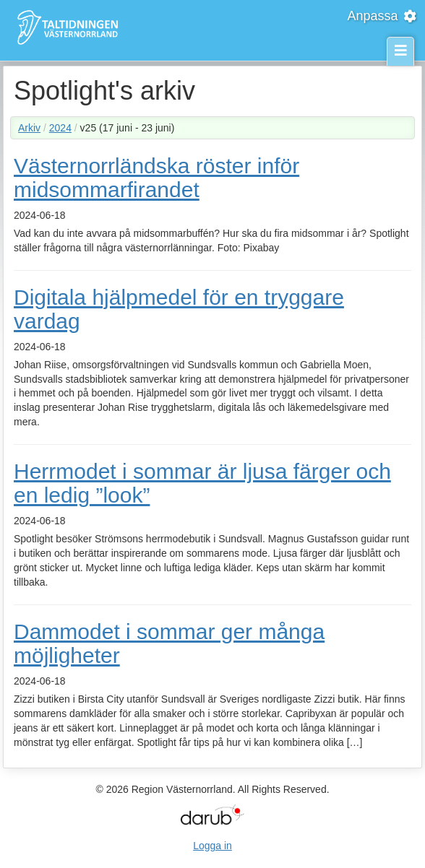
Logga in (212, 846)
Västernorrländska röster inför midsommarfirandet (156, 178)
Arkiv (29, 128)
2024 (60, 128)
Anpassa (382, 16)
